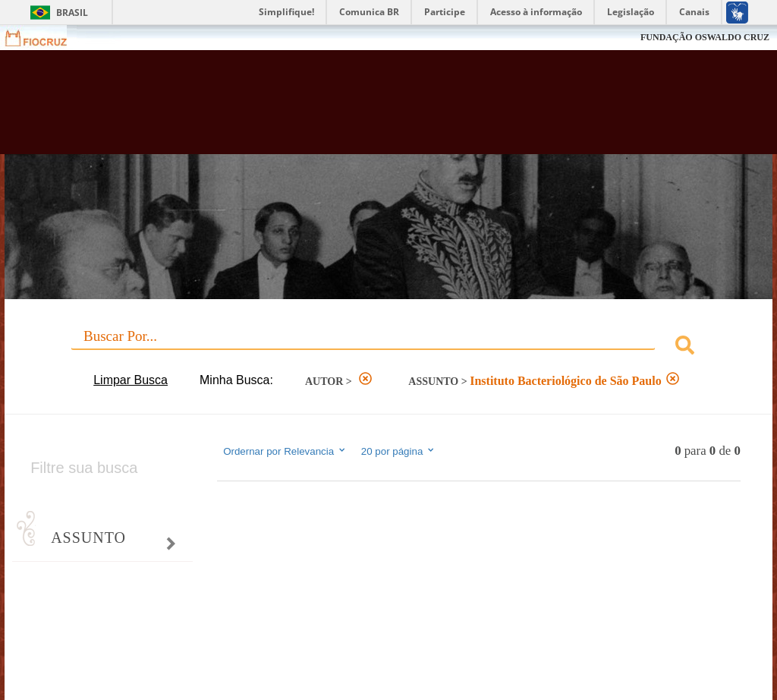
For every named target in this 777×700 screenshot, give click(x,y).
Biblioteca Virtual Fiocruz (333, 108)
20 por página (399, 451)
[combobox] (388, 347)
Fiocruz (45, 38)
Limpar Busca (131, 380)
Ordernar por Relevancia (285, 451)
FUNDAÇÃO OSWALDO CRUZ (705, 37)
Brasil (72, 13)
